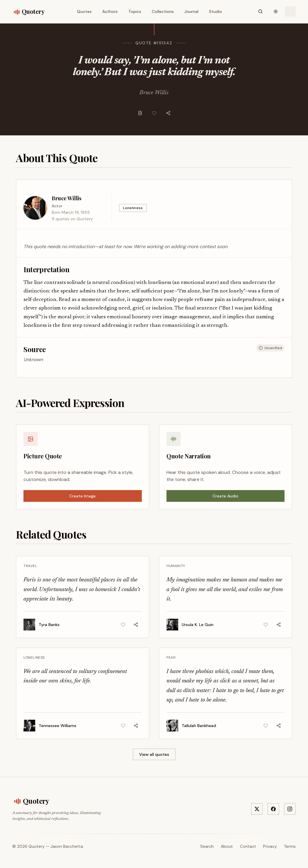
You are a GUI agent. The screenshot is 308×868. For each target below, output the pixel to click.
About (227, 846)
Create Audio (225, 496)
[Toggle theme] (276, 11)
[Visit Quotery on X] (257, 809)
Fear (171, 657)
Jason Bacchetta (67, 846)
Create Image (83, 496)
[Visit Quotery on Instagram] (290, 809)
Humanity (176, 566)
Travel (30, 566)
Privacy (270, 846)
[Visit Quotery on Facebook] (273, 809)
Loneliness (133, 208)
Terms (290, 846)
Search (207, 846)
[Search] (260, 11)
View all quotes (154, 754)
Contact (248, 846)
